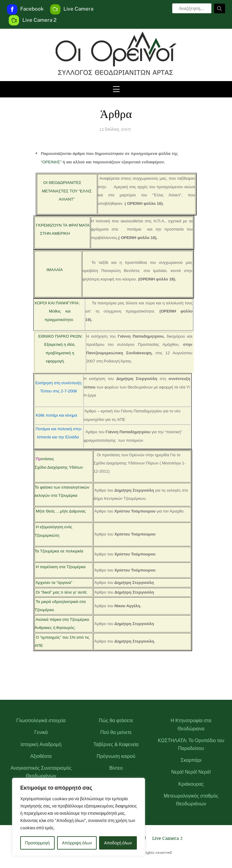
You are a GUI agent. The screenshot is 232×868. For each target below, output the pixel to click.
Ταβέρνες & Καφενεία (116, 744)
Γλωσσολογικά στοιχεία (41, 721)
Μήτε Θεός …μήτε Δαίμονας (61, 511)
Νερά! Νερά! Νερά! (191, 772)
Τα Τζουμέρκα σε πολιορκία (59, 551)
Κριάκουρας (191, 784)
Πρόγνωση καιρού (116, 756)
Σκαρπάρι (191, 760)
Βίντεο (116, 768)
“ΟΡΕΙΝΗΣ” (51, 162)
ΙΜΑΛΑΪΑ (55, 270)
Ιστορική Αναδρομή (41, 744)
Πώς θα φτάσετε (116, 721)
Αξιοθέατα (41, 756)
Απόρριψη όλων (77, 843)
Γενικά (41, 732)
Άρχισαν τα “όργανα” (54, 583)
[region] (79, 817)
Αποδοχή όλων (118, 843)
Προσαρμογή (37, 843)
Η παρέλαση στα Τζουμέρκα (61, 567)
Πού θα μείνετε (116, 732)
